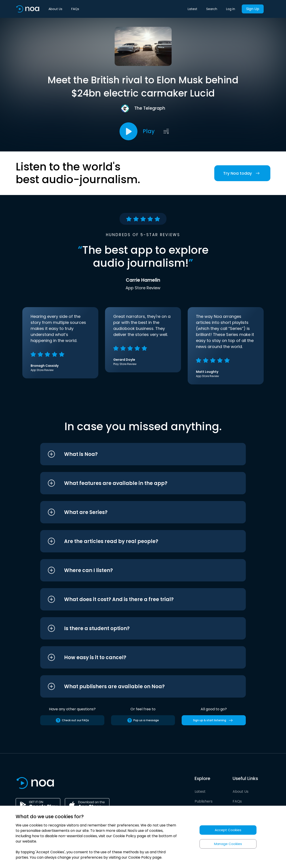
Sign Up (253, 9)
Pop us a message (143, 720)
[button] (135, 454)
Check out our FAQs (72, 720)
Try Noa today (242, 173)
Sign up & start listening (214, 720)
